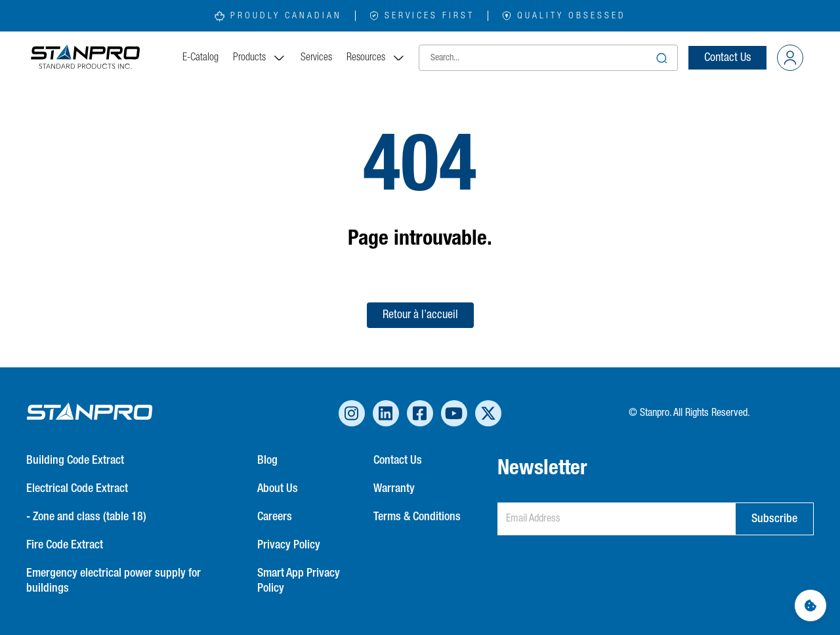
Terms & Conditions (417, 517)
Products (260, 58)
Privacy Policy (289, 545)
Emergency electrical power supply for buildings (114, 581)
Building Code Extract (75, 461)
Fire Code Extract (65, 545)
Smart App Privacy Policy (299, 581)
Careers (275, 517)
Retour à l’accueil (420, 315)
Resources (376, 58)
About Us (278, 489)
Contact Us (727, 58)
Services (316, 58)
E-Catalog (200, 58)
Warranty (394, 489)
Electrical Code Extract (77, 489)
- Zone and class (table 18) (86, 517)
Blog (267, 461)
